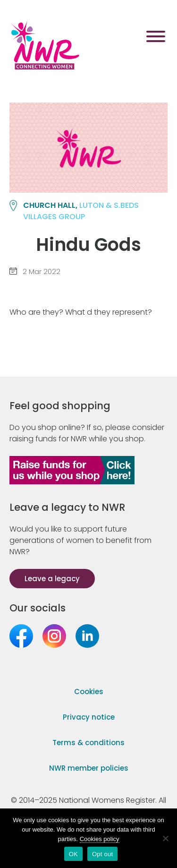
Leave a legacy (52, 579)
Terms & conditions (88, 743)
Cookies (89, 692)
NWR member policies (89, 768)
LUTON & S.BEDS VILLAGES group (81, 211)
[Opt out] (165, 838)
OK (73, 854)
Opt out (102, 854)
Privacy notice (89, 717)
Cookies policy (100, 839)
